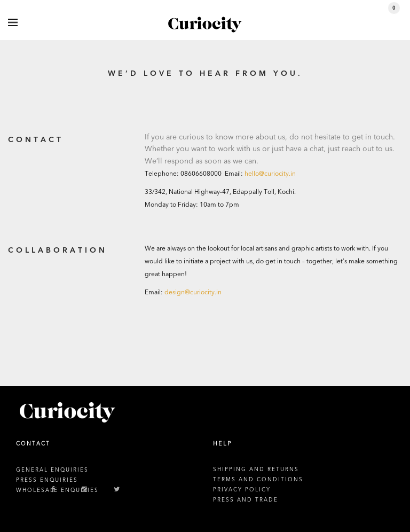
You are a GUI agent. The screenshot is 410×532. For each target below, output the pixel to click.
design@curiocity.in (193, 292)
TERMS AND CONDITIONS (258, 480)
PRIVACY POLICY (242, 490)
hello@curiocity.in (270, 174)
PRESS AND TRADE (246, 500)
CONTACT (33, 444)
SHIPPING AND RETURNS (256, 470)
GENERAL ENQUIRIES (52, 470)
